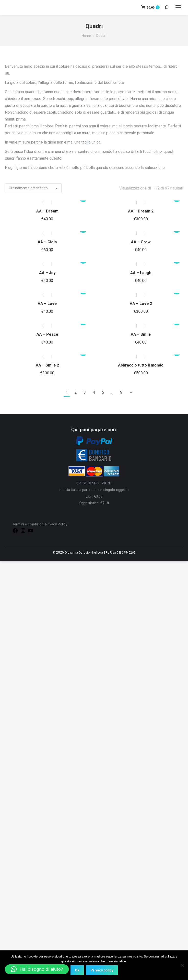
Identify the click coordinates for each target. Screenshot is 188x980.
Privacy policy (102, 970)
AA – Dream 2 (141, 211)
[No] (182, 965)
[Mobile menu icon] (178, 7)
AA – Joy (47, 273)
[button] (37, 969)
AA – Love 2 (141, 304)
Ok (77, 970)
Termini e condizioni (28, 524)
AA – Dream (47, 211)
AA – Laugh (141, 273)
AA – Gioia (47, 242)
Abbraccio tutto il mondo (141, 365)
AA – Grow (141, 242)
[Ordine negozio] (33, 188)
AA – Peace (47, 334)
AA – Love (47, 304)
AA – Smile (141, 334)
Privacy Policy (56, 524)
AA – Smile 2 (47, 365)
